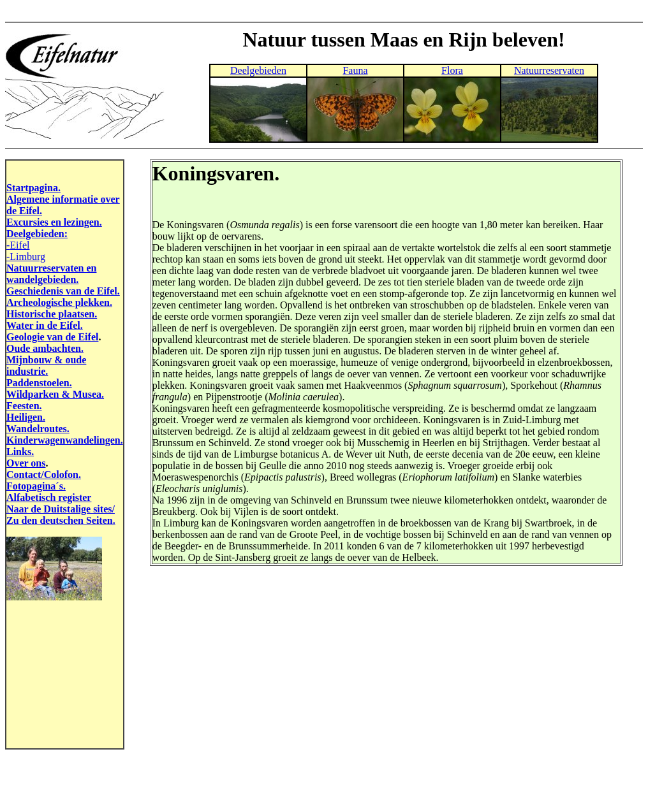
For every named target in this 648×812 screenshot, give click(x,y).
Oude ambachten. (45, 348)
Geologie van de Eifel (52, 337)
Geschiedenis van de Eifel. (63, 291)
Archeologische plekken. (59, 302)
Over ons (26, 463)
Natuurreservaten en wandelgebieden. (51, 274)
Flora (452, 70)
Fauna (355, 70)
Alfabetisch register (49, 497)
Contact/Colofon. (44, 475)
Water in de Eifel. (45, 325)
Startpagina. (33, 188)
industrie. (27, 371)
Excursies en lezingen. (54, 222)
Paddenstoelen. (39, 383)
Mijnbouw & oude (46, 360)
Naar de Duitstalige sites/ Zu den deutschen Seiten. (61, 515)
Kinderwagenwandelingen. (65, 440)
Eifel (19, 245)
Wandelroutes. (38, 429)
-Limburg (26, 257)
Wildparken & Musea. (55, 394)
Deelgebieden (258, 70)
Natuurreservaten (549, 70)
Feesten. (24, 406)
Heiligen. (26, 417)
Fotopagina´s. (36, 486)
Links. (20, 452)
